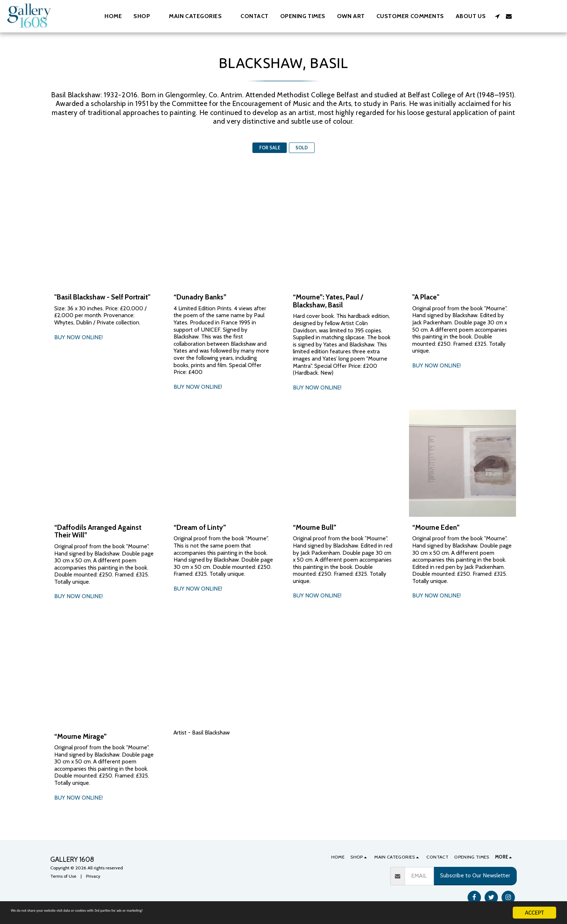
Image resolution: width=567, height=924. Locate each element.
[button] (199, 16)
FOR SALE (270, 148)
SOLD (302, 148)
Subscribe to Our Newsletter (475, 875)
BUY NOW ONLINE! (78, 337)
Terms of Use (63, 876)
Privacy (93, 876)
